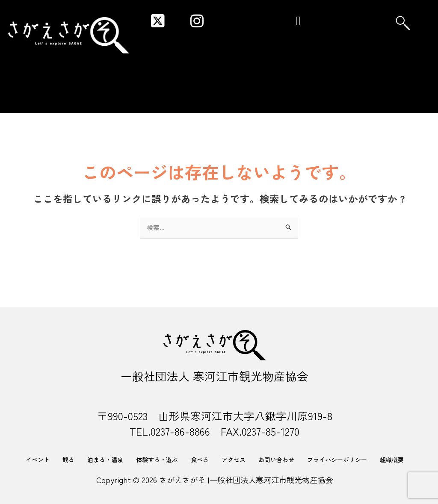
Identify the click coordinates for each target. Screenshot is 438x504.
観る (68, 460)
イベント (38, 460)
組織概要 (392, 460)
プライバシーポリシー (337, 460)
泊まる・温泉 (105, 460)
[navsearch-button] (403, 23)
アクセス (234, 460)
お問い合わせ (276, 460)
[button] (299, 20)
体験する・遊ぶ (157, 460)
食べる (200, 460)
